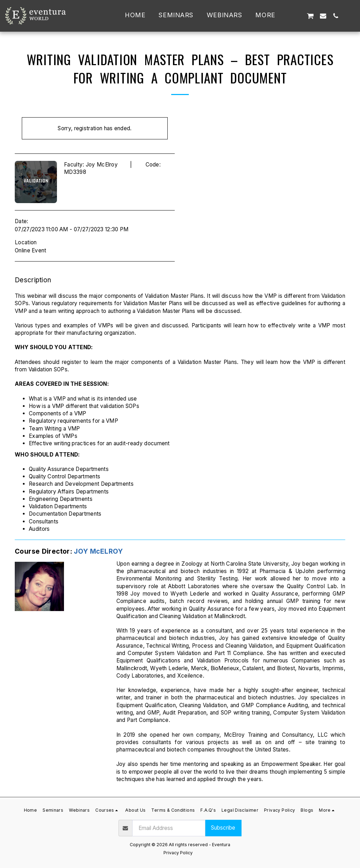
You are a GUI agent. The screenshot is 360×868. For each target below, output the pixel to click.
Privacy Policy (178, 853)
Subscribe (223, 828)
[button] (297, 16)
